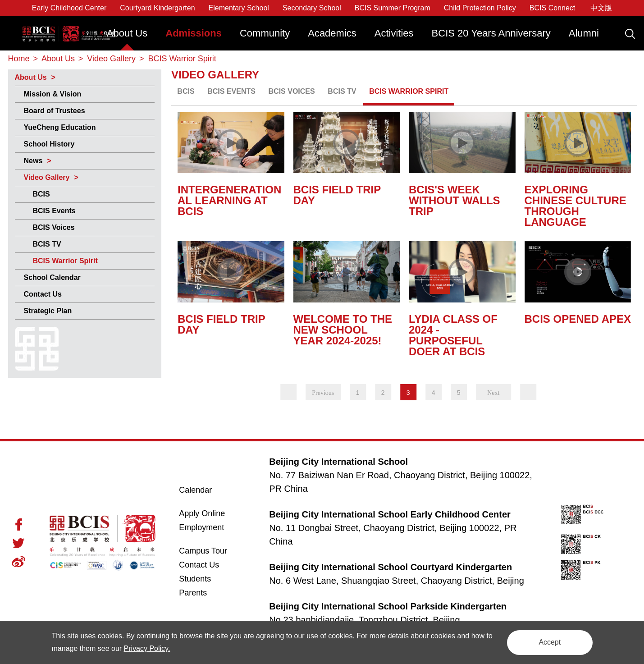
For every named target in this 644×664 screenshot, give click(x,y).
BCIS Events (54, 211)
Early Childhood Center (69, 8)
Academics (332, 33)
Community (265, 33)
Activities (394, 33)
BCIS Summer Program (393, 8)
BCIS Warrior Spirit (65, 261)
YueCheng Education (60, 127)
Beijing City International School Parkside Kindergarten (388, 606)
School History (49, 144)
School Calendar (52, 277)
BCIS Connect (552, 8)
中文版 (601, 8)
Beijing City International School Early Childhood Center (390, 514)
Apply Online (213, 513)
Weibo (18, 562)
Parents (193, 593)
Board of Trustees (55, 111)
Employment (201, 527)
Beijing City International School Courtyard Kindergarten (391, 567)
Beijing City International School (67, 26)
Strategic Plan (48, 311)
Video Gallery (47, 177)
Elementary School (239, 8)
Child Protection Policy (480, 8)
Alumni (584, 33)
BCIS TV (47, 244)
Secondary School (312, 8)
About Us (127, 33)
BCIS (41, 194)
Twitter (18, 543)
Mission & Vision (53, 94)
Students (195, 579)
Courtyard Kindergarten (157, 8)
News (33, 161)
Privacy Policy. (155, 648)
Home (19, 59)
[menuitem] (127, 38)
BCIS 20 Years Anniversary (491, 33)
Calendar (195, 490)
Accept (549, 642)
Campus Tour (213, 551)
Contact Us (43, 294)
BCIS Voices (54, 227)
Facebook (19, 524)
